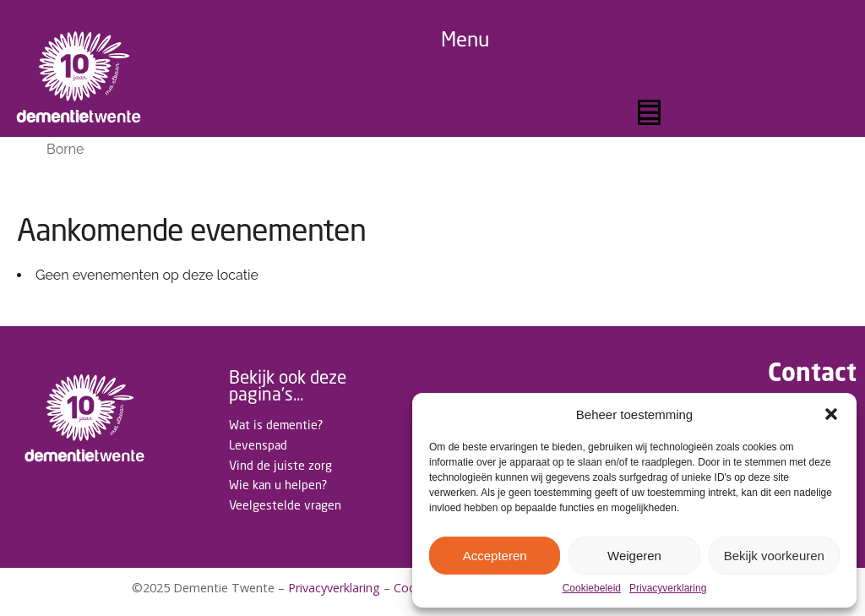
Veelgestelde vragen (285, 505)
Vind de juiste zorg (280, 465)
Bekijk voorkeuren (774, 556)
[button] (831, 414)
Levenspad (258, 445)
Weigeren (634, 556)
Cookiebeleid (592, 589)
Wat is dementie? (276, 425)
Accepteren (495, 556)
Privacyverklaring (668, 589)
